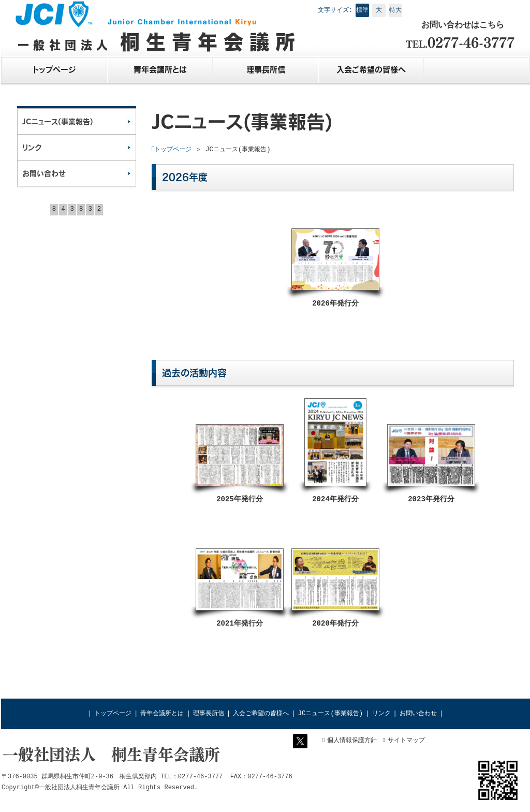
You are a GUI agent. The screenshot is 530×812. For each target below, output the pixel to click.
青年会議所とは (162, 714)
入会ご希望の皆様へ (261, 714)
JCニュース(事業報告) (331, 714)
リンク (381, 714)
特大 (395, 10)
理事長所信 (209, 714)
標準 (362, 10)
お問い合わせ (418, 714)
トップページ (113, 714)
